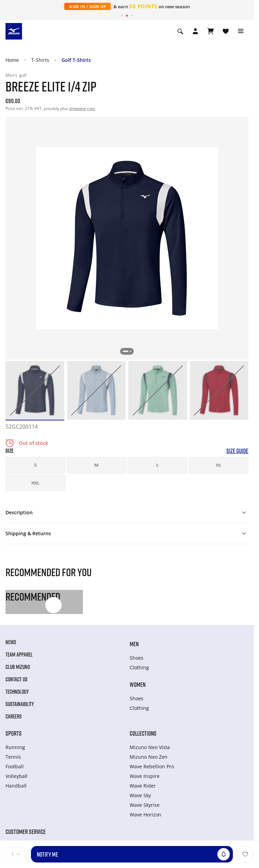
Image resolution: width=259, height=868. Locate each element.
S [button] (35, 465)
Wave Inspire (145, 776)
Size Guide (237, 451)
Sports (14, 733)
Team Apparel (19, 655)
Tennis (13, 757)
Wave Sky (140, 795)
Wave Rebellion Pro (152, 766)
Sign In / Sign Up (88, 6)
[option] (35, 390)
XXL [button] (35, 483)
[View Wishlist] (226, 31)
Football (15, 766)
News (11, 642)
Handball (16, 786)
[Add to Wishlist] (245, 854)
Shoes (137, 658)
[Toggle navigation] (241, 31)
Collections (143, 733)
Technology (17, 692)
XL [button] (219, 465)
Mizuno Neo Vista (150, 747)
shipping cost (82, 108)
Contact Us (17, 679)
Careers (14, 716)
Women (138, 684)
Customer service (26, 832)
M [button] (96, 465)
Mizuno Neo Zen (149, 757)
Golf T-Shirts (76, 60)
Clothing (139, 667)
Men (134, 644)
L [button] (157, 465)
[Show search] (180, 31)
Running (15, 747)
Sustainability (20, 704)
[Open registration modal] (195, 31)
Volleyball (17, 776)
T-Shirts (40, 60)
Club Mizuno (18, 667)
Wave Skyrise (145, 805)
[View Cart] (211, 31)
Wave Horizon (145, 815)
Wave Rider (143, 786)
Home (12, 60)
